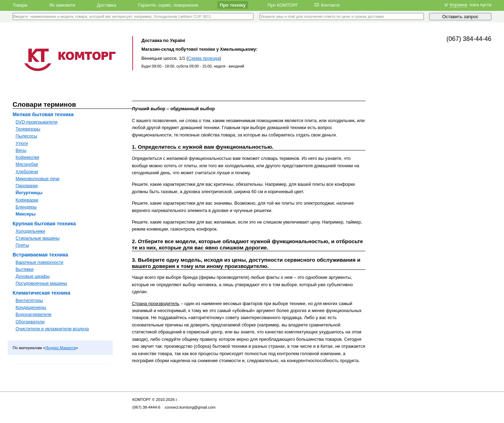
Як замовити (62, 5)
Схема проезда (204, 58)
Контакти (330, 5)
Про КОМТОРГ (283, 5)
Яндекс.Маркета (60, 348)
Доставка (107, 5)
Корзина (458, 5)
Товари (20, 5)
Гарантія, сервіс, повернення (168, 5)
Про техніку (233, 5)
